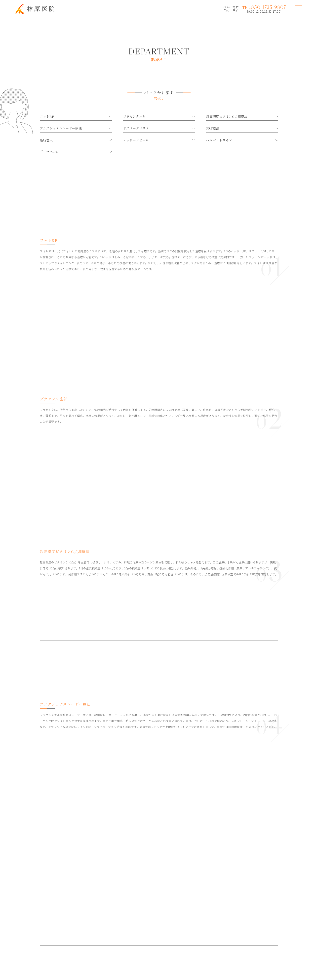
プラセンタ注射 (159, 116)
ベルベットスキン (242, 140)
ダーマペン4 (76, 152)
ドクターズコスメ (159, 128)
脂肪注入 (76, 140)
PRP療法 (242, 128)
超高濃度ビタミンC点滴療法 (242, 116)
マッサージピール (159, 140)
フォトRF (76, 116)
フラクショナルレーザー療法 (76, 128)
